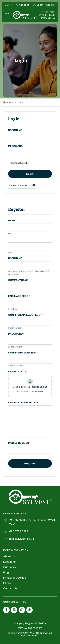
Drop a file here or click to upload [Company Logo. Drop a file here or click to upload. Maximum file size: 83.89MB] (30, 387)
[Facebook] (6, 610)
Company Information (23, 402)
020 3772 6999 (19, 531)
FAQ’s (7, 583)
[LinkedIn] (14, 610)
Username (15, 130)
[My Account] (22, 5)
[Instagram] (22, 610)
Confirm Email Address (25, 315)
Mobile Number (19, 443)
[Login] (38, 5)
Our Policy (10, 567)
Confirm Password (22, 353)
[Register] (50, 5)
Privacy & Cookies (15, 578)
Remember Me (18, 163)
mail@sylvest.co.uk (22, 539)
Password (15, 146)
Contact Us (10, 588)
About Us (9, 557)
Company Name (18, 280)
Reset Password (20, 185)
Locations (9, 562)
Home (10, 102)
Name (12, 221)
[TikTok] (29, 610)
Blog (6, 572)
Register (30, 463)
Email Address (19, 296)
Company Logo (18, 372)
